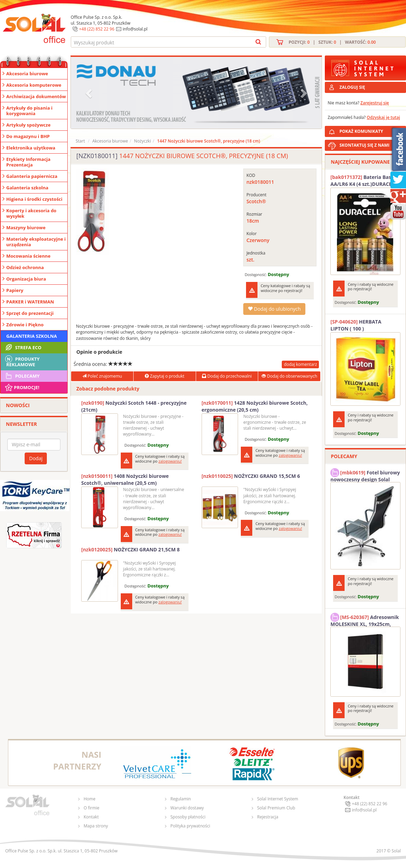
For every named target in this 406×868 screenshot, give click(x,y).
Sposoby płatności (188, 817)
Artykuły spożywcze (28, 125)
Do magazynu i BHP (28, 136)
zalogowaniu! (170, 461)
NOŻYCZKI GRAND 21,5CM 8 (130, 549)
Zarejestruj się (375, 103)
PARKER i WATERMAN (30, 302)
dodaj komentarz (300, 364)
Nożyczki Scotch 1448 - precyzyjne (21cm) (134, 406)
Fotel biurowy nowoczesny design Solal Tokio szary (365, 475)
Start (80, 141)
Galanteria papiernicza (32, 176)
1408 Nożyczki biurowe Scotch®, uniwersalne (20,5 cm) (125, 479)
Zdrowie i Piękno (25, 325)
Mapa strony (96, 826)
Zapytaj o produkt (164, 376)
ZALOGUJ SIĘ (352, 87)
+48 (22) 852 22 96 (97, 29)
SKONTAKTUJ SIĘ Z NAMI (364, 145)
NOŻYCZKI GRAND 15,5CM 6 (251, 476)
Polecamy (22, 376)
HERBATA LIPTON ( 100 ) (356, 325)
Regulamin (181, 799)
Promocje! (22, 387)
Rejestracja (268, 817)
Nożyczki (142, 141)
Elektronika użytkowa (31, 148)
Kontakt (91, 817)
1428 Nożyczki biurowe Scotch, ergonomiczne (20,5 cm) (255, 406)
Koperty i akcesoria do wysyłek (31, 213)
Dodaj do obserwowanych (289, 376)
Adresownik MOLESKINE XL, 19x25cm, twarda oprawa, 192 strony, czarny (365, 620)
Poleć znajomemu (102, 376)
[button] (90, 93)
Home (90, 799)
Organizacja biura (26, 279)
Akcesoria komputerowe (34, 85)
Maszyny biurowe (26, 227)
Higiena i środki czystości (34, 199)
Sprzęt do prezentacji (30, 313)
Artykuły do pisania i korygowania (29, 111)
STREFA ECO (23, 347)
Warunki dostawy (187, 808)
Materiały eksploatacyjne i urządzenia (36, 242)
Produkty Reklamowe (22, 361)
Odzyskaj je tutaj (383, 117)
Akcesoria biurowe (27, 74)
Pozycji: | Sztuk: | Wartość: (332, 42)
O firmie (91, 808)
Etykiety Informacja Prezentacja (28, 162)
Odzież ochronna (25, 267)
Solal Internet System (278, 799)
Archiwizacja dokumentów (36, 96)
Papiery (15, 290)
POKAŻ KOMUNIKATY (371, 130)
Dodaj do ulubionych (274, 309)
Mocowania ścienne (28, 256)
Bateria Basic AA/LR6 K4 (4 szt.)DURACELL (364, 181)
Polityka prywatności (190, 826)
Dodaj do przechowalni (227, 376)
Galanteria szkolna (27, 188)
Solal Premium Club (276, 808)
